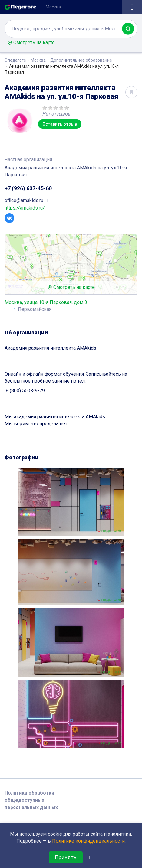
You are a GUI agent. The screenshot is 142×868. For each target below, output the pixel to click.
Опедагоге (15, 60)
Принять (66, 857)
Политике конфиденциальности (88, 841)
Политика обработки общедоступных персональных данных (31, 800)
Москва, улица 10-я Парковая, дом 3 (46, 302)
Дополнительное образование (81, 60)
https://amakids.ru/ (25, 208)
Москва (38, 60)
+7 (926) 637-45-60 (28, 188)
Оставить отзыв (60, 124)
